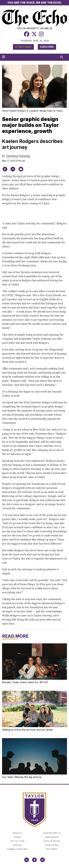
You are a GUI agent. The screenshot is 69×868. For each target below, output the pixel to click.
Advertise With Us (52, 833)
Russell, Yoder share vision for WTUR (25, 682)
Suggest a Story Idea (17, 849)
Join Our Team (17, 841)
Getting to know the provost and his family (27, 730)
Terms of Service (52, 841)
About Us (17, 833)
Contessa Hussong (18, 156)
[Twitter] (34, 34)
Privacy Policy (52, 845)
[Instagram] (41, 34)
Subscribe (47, 47)
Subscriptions (52, 837)
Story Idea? (23, 47)
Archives (17, 845)
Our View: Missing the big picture (22, 777)
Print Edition (52, 849)
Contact (17, 837)
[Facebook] (27, 34)
